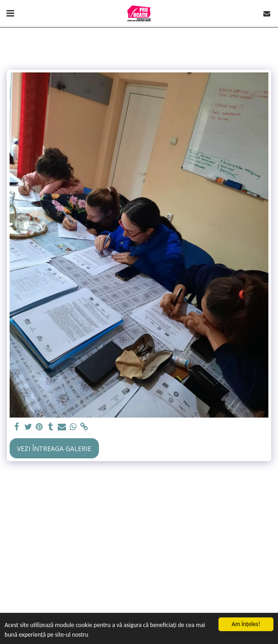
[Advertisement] (139, 548)
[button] (10, 13)
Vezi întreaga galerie (54, 449)
